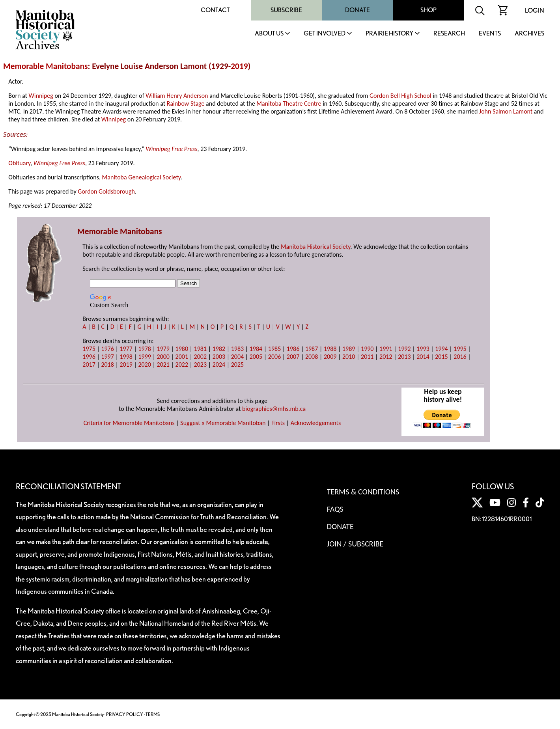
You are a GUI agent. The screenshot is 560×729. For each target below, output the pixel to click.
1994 (441, 349)
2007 (293, 357)
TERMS (153, 714)
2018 (107, 364)
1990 (367, 349)
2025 (237, 364)
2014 (423, 357)
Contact (215, 10)
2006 (274, 357)
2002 (200, 357)
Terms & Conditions (363, 492)
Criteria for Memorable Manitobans (129, 423)
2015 (441, 357)
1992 (404, 349)
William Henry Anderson (177, 96)
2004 (237, 357)
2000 (163, 357)
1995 (460, 349)
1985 (274, 349)
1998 (126, 357)
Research (449, 34)
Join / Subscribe (355, 544)
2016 (460, 357)
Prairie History (389, 34)
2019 (239, 66)
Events (490, 34)
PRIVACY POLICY (125, 714)
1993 (423, 349)
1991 (386, 349)
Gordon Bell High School (400, 96)
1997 (107, 357)
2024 (219, 364)
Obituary (19, 163)
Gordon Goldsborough (106, 191)
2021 (163, 364)
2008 (312, 357)
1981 (200, 349)
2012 (386, 357)
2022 (182, 364)
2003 (219, 357)
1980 (182, 349)
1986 (293, 349)
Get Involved (325, 34)
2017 (89, 364)
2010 (349, 357)
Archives (529, 34)
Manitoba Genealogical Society (141, 177)
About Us (269, 34)
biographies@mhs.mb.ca (274, 409)
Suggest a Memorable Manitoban (223, 423)
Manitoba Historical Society (316, 247)
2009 (330, 357)
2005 (256, 357)
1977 (126, 349)
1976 (107, 349)
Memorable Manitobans (46, 66)
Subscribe (286, 10)
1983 (237, 349)
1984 (256, 349)
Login (535, 10)
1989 (349, 349)
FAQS (335, 509)
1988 (330, 349)
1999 (144, 357)
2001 (182, 357)
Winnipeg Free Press (171, 149)
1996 (89, 357)
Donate (357, 10)
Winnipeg (41, 96)
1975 (89, 349)
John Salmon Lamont (506, 111)
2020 (144, 364)
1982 (219, 349)
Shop (428, 10)
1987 (312, 349)
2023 (200, 364)
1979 (163, 349)
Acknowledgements (316, 423)
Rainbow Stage (186, 103)
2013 (404, 357)
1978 (144, 349)
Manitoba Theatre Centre (289, 103)
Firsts (278, 423)
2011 (367, 357)
